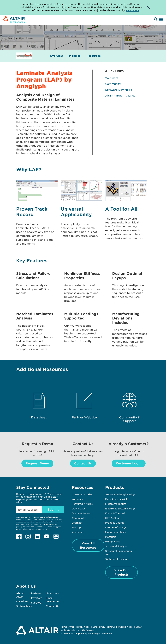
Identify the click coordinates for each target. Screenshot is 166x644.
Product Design (114, 523)
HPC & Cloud (113, 518)
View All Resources (88, 545)
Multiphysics (113, 541)
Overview (56, 56)
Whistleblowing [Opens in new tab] (68, 630)
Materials (111, 537)
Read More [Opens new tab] (133, 10)
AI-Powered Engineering (120, 494)
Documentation (81, 513)
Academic (78, 532)
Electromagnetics (116, 504)
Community (113, 84)
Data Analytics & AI (117, 499)
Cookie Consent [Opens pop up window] (86, 630)
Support (36, 603)
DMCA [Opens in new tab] (139, 627)
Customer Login (129, 463)
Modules (75, 56)
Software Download (119, 90)
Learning (77, 523)
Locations (22, 601)
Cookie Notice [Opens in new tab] (126, 627)
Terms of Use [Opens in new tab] (67, 627)
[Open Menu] (160, 20)
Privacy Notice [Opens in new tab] (83, 627)
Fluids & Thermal (115, 513)
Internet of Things (116, 527)
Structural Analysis (116, 546)
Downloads (79, 508)
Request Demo (37, 463)
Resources (94, 56)
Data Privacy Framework (105, 627)
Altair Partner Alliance (120, 95)
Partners (36, 593)
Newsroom (52, 593)
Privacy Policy (41, 529)
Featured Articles (82, 504)
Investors (37, 598)
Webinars (112, 78)
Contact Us (83, 463)
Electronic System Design (120, 508)
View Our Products (122, 572)
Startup (76, 527)
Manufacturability (116, 532)
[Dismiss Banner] (148, 7)
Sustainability (24, 606)
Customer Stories (82, 494)
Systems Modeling (116, 559)
